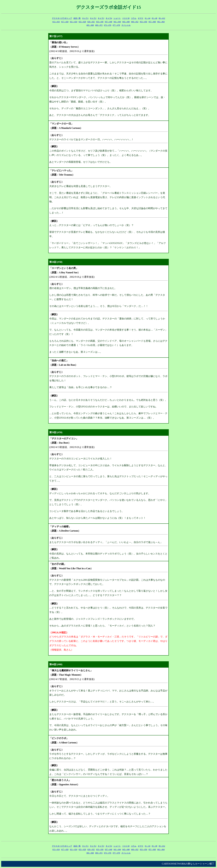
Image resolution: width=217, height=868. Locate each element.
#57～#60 (152, 22)
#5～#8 (154, 18)
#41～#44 (117, 22)
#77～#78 (116, 25)
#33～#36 (100, 22)
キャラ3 (101, 18)
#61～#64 (161, 22)
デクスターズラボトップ (62, 18)
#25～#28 (82, 22)
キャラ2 (93, 18)
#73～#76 (108, 25)
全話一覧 (77, 18)
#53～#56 (143, 22)
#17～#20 (65, 22)
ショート (117, 18)
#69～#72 (99, 25)
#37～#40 (108, 22)
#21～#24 (74, 22)
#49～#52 (135, 22)
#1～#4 (148, 18)
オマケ (141, 18)
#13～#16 (56, 22)
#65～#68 (90, 25)
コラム (134, 18)
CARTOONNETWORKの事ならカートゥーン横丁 (188, 864)
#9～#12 (162, 18)
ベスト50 (126, 18)
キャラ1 (85, 18)
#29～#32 (91, 22)
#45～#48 (126, 22)
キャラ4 (109, 18)
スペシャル (126, 25)
